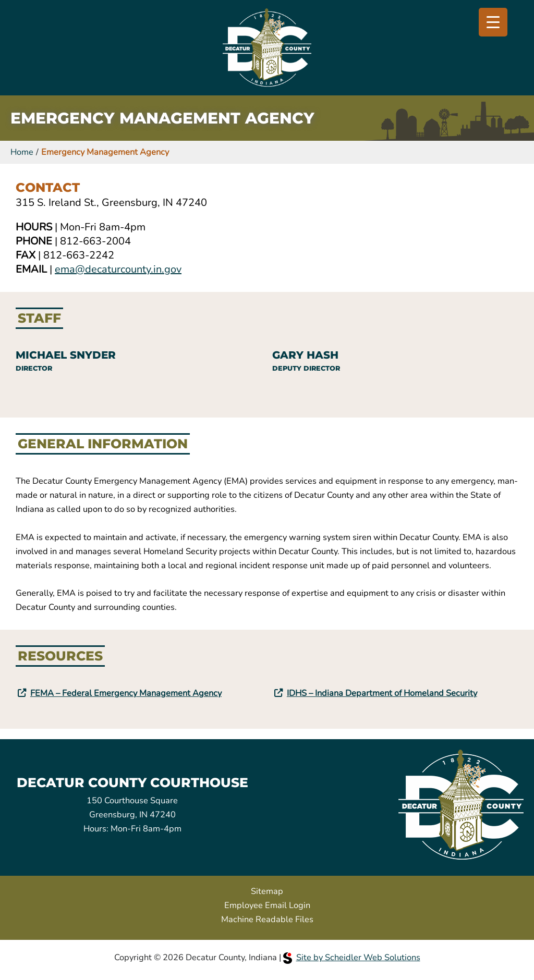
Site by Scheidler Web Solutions (352, 957)
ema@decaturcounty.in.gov (118, 269)
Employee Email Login (267, 905)
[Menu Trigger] (493, 22)
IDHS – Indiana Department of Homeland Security (382, 693)
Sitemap (267, 891)
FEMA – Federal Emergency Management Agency (126, 693)
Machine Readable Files (267, 919)
